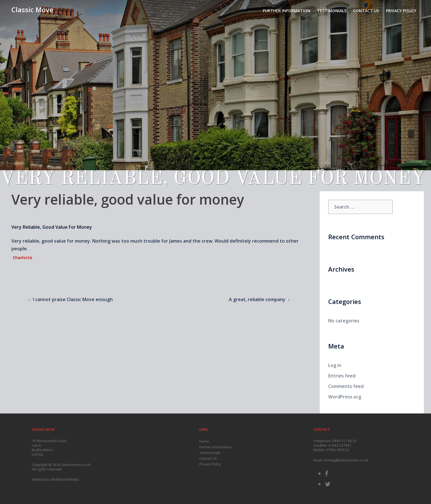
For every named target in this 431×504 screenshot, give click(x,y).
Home (204, 441)
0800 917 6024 (344, 441)
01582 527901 (340, 445)
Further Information (287, 11)
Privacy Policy (401, 11)
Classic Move (32, 10)
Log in (335, 365)
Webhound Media (65, 479)
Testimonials (332, 11)
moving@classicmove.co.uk (346, 460)
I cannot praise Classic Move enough (73, 299)
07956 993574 (337, 450)
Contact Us (366, 11)
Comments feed (346, 386)
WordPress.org (345, 397)
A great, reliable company (257, 299)
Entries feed (342, 376)
